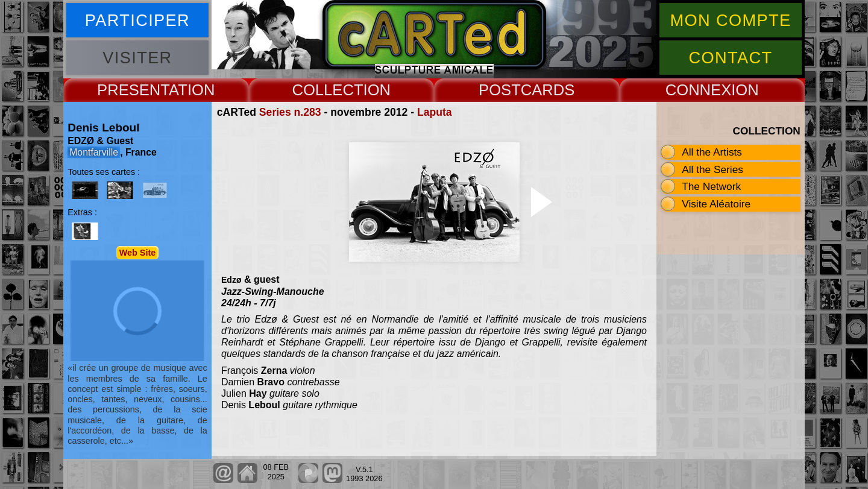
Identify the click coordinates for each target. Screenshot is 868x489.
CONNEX (699, 90)
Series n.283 (290, 112)
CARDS (548, 90)
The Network (711, 186)
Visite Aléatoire (716, 204)
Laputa (435, 112)
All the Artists (712, 152)
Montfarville (94, 152)
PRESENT (133, 90)
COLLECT (327, 90)
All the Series (712, 169)
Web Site (138, 253)
